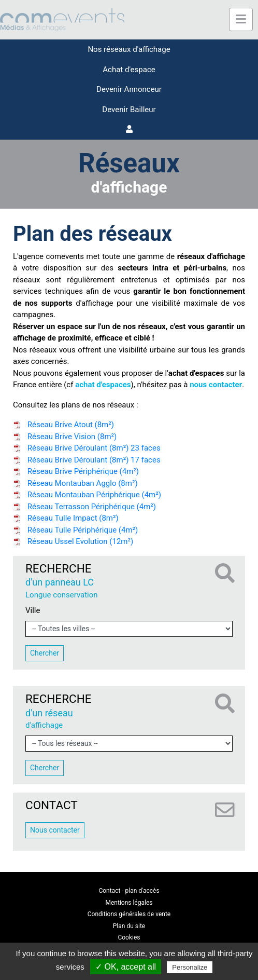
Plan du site (129, 926)
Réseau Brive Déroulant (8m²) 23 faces (87, 448)
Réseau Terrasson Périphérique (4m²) (84, 507)
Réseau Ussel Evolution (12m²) (73, 541)
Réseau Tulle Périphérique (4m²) (75, 530)
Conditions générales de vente (129, 914)
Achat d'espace (129, 70)
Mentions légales (129, 903)
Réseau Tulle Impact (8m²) (66, 518)
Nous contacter (55, 830)
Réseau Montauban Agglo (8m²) (75, 483)
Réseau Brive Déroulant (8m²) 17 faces (87, 460)
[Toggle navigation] (241, 19)
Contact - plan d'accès (129, 891)
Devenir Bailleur (129, 110)
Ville (33, 610)
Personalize (190, 967)
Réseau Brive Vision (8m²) (65, 437)
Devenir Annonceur (129, 89)
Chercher (45, 653)
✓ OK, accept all (126, 967)
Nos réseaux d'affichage (129, 49)
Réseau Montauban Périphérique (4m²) (87, 495)
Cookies (129, 937)
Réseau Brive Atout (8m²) (63, 425)
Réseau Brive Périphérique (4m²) (76, 471)
